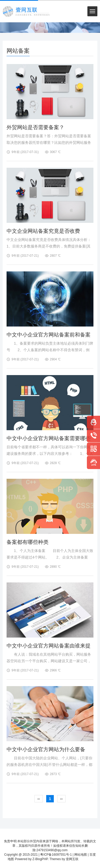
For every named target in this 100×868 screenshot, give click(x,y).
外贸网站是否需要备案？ (35, 127)
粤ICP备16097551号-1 (56, 855)
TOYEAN (86, 859)
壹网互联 (72, 859)
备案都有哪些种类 (28, 542)
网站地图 (81, 855)
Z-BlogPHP (40, 859)
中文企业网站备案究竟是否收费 (43, 231)
